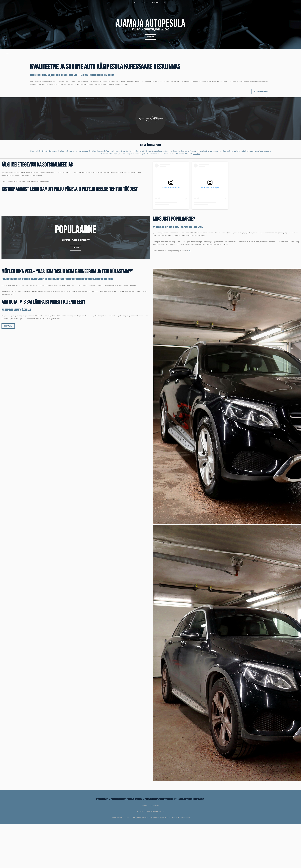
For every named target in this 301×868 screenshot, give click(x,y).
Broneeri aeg (151, 37)
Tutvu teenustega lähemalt (261, 92)
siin (190, 251)
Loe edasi (196, 154)
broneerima (76, 248)
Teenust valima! (8, 326)
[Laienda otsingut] (165, 2)
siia (50, 181)
